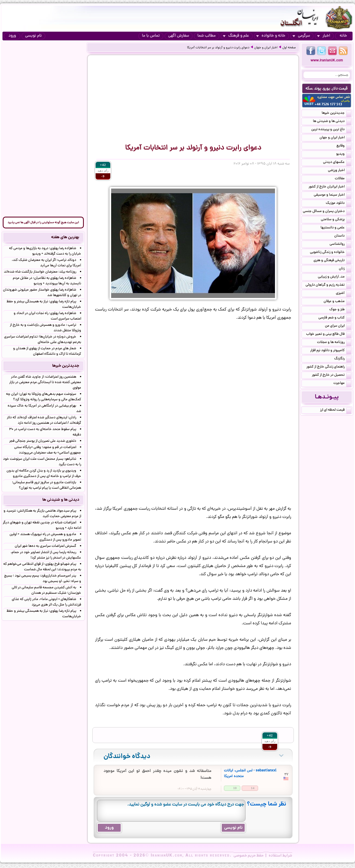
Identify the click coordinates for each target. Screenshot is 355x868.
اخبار (324, 36)
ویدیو (344, 154)
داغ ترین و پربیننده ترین (331, 130)
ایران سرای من (338, 326)
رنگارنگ (343, 359)
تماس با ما (151, 36)
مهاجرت (342, 384)
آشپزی (344, 294)
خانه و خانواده (271, 36)
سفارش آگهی (179, 36)
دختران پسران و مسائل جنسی (327, 212)
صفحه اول (289, 48)
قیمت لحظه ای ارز (336, 410)
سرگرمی (301, 36)
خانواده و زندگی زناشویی (331, 253)
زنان (345, 269)
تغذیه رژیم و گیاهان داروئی (328, 285)
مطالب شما (207, 36)
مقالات (343, 179)
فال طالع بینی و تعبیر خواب (329, 335)
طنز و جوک (340, 310)
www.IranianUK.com (327, 61)
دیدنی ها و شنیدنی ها (332, 122)
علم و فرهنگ (236, 36)
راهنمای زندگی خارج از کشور (329, 367)
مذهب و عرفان (337, 302)
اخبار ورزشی (340, 171)
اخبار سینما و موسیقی (332, 195)
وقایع (344, 146)
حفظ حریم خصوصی (248, 856)
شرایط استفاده (280, 856)
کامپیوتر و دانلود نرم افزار (331, 351)
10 (235, 788)
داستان (343, 236)
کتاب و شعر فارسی (335, 318)
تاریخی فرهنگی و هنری (332, 261)
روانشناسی (340, 244)
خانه (343, 36)
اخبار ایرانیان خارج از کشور (330, 187)
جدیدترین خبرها (336, 114)
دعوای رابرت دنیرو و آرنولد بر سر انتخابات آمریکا (218, 48)
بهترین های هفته (65, 237)
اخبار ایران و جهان (266, 48)
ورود (12, 36)
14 (253, 788)
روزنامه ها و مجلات (334, 343)
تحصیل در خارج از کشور (332, 375)
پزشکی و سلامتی (336, 220)
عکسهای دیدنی (337, 163)
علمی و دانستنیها (336, 228)
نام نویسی (33, 36)
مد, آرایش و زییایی (335, 277)
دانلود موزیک (338, 204)
